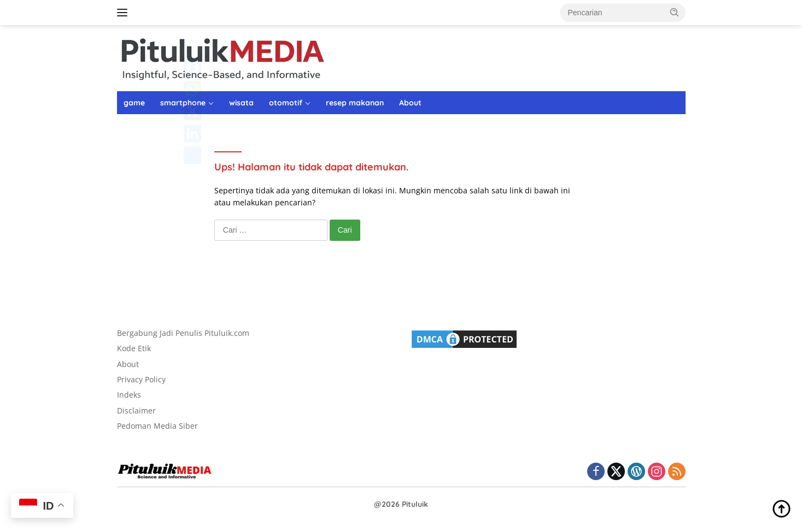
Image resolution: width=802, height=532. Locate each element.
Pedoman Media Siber (157, 426)
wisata (241, 103)
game (134, 103)
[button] (675, 12)
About (410, 103)
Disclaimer (136, 410)
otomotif (286, 103)
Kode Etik (134, 348)
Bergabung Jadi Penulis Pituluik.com (183, 333)
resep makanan (355, 103)
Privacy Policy (141, 379)
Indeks (129, 395)
